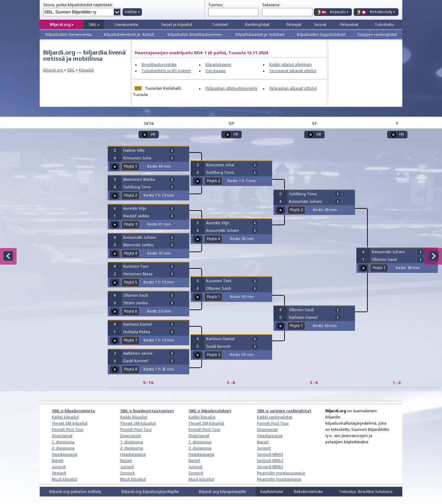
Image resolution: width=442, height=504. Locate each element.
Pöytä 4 (131, 253)
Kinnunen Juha (137, 158)
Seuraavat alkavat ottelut (293, 71)
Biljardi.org (53, 70)
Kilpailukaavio (218, 65)
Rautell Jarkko (136, 216)
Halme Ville (134, 150)
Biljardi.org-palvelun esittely (75, 492)
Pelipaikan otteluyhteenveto (232, 88)
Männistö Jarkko (138, 245)
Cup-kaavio (216, 71)
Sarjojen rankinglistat (377, 34)
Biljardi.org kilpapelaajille (223, 492)
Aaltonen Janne (138, 353)
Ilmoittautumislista (159, 65)
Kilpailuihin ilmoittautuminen (195, 34)
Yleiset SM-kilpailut (70, 423)
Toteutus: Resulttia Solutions (366, 492)
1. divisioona (63, 442)
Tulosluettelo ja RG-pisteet (166, 71)
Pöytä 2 (131, 195)
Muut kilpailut (65, 479)
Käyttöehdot (272, 492)
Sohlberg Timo (137, 187)
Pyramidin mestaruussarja (281, 473)
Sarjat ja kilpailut (177, 24)
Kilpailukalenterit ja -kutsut (129, 34)
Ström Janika (136, 303)
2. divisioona (63, 448)
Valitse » (132, 12)
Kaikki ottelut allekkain (291, 65)
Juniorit (59, 467)
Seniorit (59, 473)
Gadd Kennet (136, 361)
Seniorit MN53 (270, 461)
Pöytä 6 (131, 311)
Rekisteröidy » (382, 12)
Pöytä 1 (131, 166)
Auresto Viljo (135, 208)
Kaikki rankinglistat (275, 417)
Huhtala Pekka (137, 332)
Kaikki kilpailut (65, 417)
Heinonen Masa (138, 274)
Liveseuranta (126, 24)
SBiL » (94, 24)
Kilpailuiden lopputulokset (321, 34)
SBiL (71, 70)
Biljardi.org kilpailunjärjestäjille (150, 492)
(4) (153, 134)
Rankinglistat (257, 24)
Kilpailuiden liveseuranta (69, 34)
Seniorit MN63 (270, 467)
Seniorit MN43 (270, 454)
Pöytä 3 (131, 224)
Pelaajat (294, 24)
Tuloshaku (384, 24)
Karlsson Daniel (138, 324)
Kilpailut (86, 70)
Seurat (320, 24)
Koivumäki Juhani (140, 237)
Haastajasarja (65, 454)
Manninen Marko (139, 179)
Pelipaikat (349, 24)
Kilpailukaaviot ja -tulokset (260, 34)
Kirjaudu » (339, 12)
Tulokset (220, 24)
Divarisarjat (62, 436)
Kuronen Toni (136, 266)
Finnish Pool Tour (68, 429)
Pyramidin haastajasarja (279, 479)
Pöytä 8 (131, 369)
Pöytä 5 (131, 282)
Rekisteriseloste (308, 492)
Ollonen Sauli (136, 295)
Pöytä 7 (131, 340)
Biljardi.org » (62, 24)
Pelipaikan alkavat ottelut (293, 88)
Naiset (58, 461)
